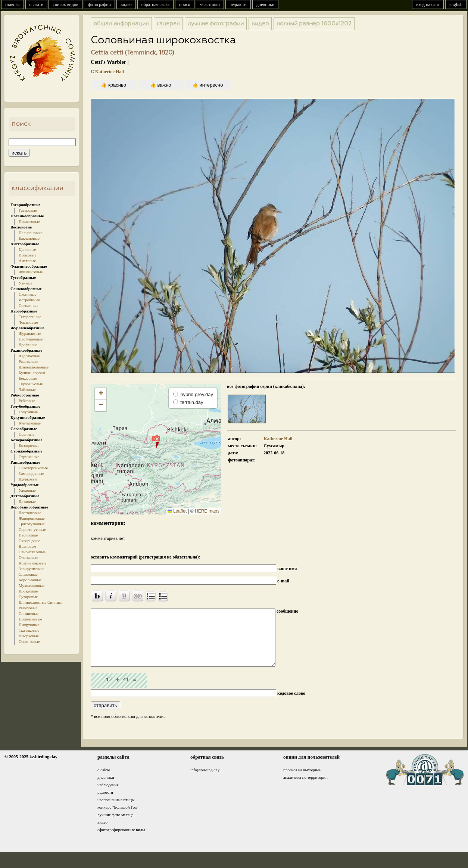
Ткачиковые (29, 630)
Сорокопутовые (32, 529)
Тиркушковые (31, 384)
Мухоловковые (32, 585)
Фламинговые (31, 272)
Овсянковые (29, 641)
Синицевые (29, 613)
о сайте (36, 4)
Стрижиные (29, 457)
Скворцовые (29, 541)
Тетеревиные (30, 317)
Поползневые (30, 619)
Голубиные (28, 412)
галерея (168, 24)
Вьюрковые (29, 636)
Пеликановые (30, 233)
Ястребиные (29, 300)
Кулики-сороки (32, 373)
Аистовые (27, 261)
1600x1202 (314, 24)
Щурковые (28, 479)
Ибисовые (27, 255)
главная (13, 4)
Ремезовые (28, 608)
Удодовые (27, 490)
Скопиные (28, 294)
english (456, 4)
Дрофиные (28, 345)
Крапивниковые (32, 563)
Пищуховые (29, 625)
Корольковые (30, 580)
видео (126, 4)
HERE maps (207, 511)
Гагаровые (28, 210)
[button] (156, 442)
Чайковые (27, 389)
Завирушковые (32, 569)
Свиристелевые (32, 552)
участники (210, 4)
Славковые (28, 574)
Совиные (26, 434)
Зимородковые (31, 473)
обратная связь (155, 4)
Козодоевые (29, 445)
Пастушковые (31, 339)
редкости (238, 4)
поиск (185, 4)
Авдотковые (29, 356)
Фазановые (28, 322)
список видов (65, 4)
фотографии (100, 4)
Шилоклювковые (34, 367)
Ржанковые (28, 361)
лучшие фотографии (216, 24)
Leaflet (177, 511)
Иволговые (28, 535)
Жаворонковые (32, 518)
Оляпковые (28, 557)
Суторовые (28, 597)
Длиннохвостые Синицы (40, 602)
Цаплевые (27, 249)
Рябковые (27, 401)
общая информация (121, 24)
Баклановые (29, 238)
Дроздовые (28, 591)
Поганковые (29, 221)
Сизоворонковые (33, 468)
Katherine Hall (110, 72)
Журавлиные (30, 333)
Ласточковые (30, 513)
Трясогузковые (32, 524)
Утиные (26, 283)
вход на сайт (428, 4)
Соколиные (29, 305)
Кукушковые (30, 423)
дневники (266, 4)
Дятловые (27, 501)
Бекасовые (28, 378)
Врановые (27, 546)
